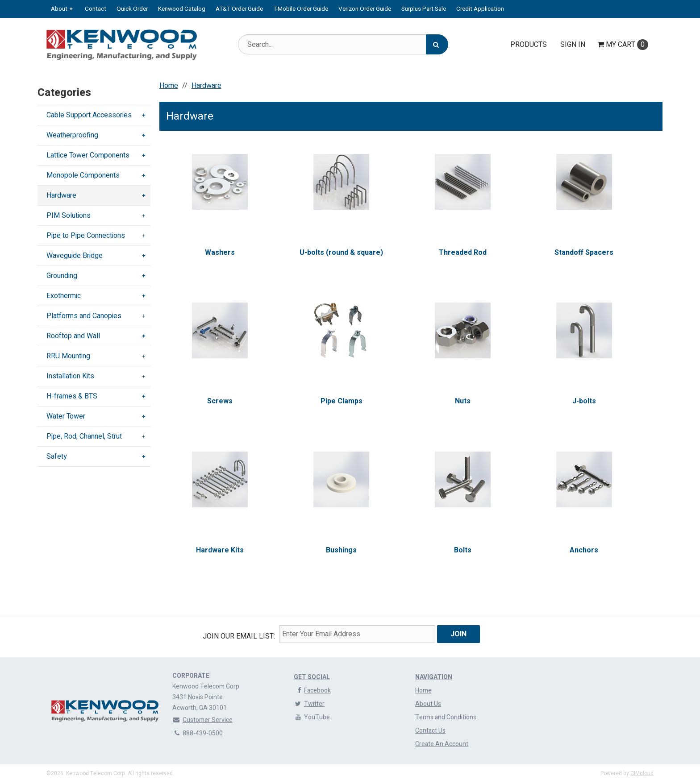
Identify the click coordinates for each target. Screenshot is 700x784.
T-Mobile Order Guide (301, 9)
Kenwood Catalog (182, 9)
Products (529, 45)
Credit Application (480, 9)
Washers (220, 253)
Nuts (463, 401)
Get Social (312, 677)
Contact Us (430, 731)
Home (423, 691)
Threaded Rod (463, 253)
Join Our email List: (239, 636)
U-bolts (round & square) (341, 253)
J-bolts (584, 401)
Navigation (434, 677)
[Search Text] (343, 44)
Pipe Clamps (341, 401)
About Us (428, 704)
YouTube (312, 717)
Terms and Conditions (446, 717)
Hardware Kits (220, 550)
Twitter (309, 704)
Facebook (312, 691)
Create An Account (442, 744)
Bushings (341, 550)
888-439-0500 (198, 733)
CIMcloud (642, 773)
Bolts (463, 550)
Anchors (584, 550)
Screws (220, 401)
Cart (623, 45)
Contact (96, 9)
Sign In (573, 45)
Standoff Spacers (584, 253)
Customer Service (202, 720)
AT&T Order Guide (239, 9)
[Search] (437, 44)
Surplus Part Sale (424, 9)
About (59, 9)
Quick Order (132, 9)
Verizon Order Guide (365, 9)
